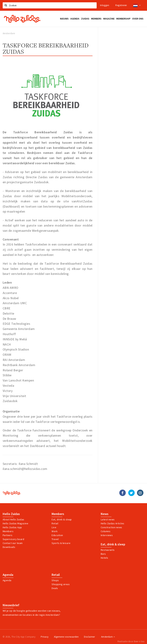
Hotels (104, 558)
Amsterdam (108, 637)
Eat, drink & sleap (62, 519)
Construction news (111, 527)
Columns (106, 531)
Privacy (45, 637)
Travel (55, 539)
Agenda (8, 575)
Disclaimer (89, 637)
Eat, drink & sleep (113, 544)
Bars (103, 554)
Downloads (9, 547)
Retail (55, 523)
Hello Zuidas (11, 514)
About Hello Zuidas (13, 519)
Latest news (108, 519)
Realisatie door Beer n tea (131, 641)
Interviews (107, 535)
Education (57, 535)
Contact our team (13, 543)
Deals (55, 588)
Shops (55, 580)
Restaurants (108, 550)
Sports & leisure (61, 543)
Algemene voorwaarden (66, 637)
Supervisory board (13, 539)
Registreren (121, 5)
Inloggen (105, 5)
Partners (8, 535)
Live (54, 527)
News (105, 514)
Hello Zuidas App (12, 527)
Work (55, 531)
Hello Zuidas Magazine (15, 523)
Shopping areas (61, 584)
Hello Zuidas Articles (113, 523)
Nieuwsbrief (11, 605)
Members (8, 531)
